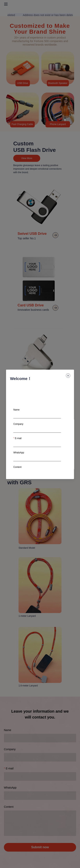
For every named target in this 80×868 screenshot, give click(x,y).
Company (18, 424)
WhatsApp (19, 453)
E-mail (18, 438)
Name (16, 410)
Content (17, 467)
